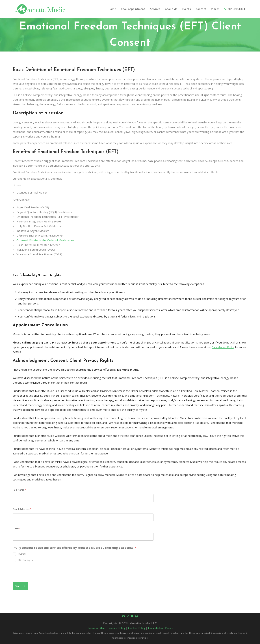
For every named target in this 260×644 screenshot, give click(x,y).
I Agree (22, 554)
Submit (20, 586)
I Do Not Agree (26, 560)
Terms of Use (96, 628)
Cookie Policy (137, 628)
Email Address (22, 509)
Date (17, 528)
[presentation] (40, 580)
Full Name (19, 490)
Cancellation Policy (223, 347)
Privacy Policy (116, 628)
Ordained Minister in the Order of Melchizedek (45, 240)
